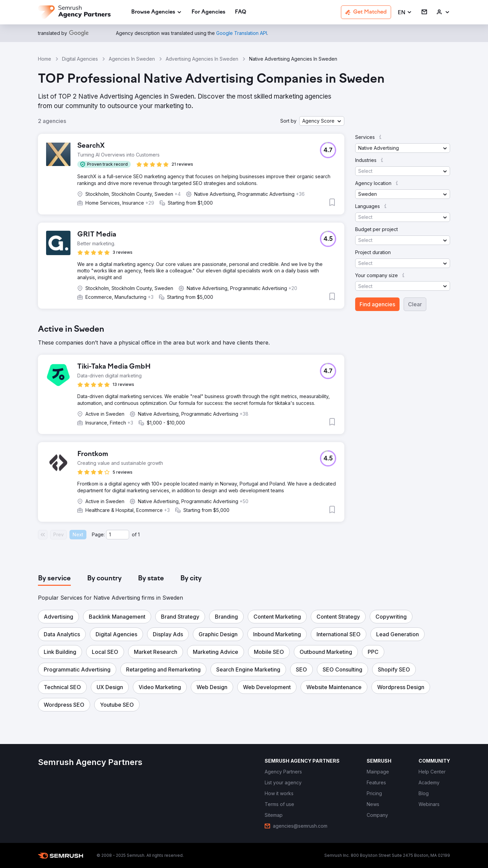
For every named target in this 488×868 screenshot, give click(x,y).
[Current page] (118, 535)
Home (45, 59)
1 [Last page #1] (139, 534)
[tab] (54, 579)
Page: (98, 534)
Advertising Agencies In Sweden (202, 59)
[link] (208, 12)
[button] (405, 12)
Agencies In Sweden (132, 59)
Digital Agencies (80, 59)
